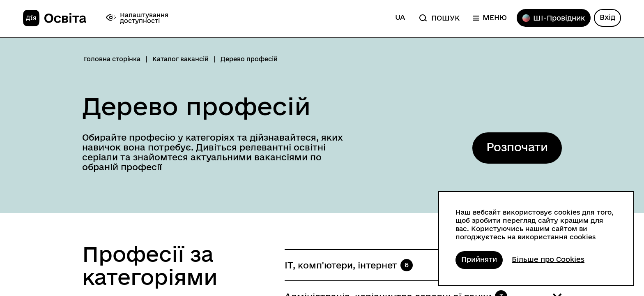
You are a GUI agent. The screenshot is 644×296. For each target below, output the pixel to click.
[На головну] (55, 18)
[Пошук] (439, 18)
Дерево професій (196, 106)
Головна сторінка (112, 59)
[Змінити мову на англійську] (400, 18)
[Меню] (490, 18)
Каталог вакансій (181, 59)
